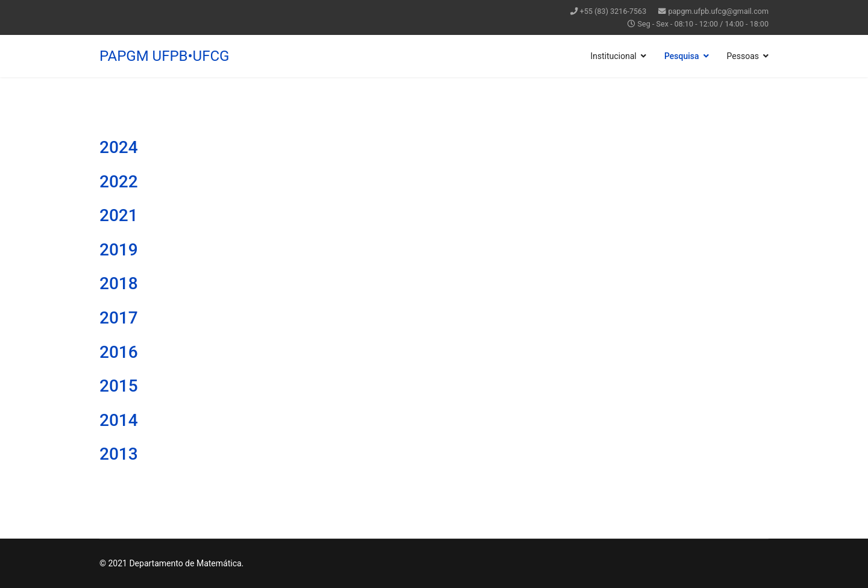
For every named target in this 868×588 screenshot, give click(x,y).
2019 (119, 250)
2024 (119, 147)
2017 (119, 318)
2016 (119, 352)
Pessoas (743, 56)
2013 (119, 454)
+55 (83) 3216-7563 (613, 11)
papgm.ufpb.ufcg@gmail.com (718, 11)
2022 (119, 182)
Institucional (613, 56)
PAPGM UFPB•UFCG (164, 56)
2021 (119, 215)
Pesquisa (682, 56)
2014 (119, 420)
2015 (119, 386)
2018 (119, 283)
